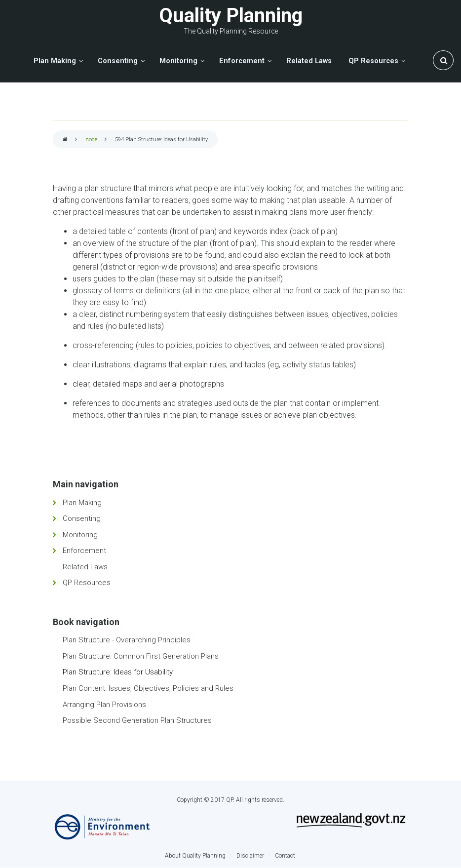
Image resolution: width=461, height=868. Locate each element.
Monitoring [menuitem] (178, 61)
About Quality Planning (195, 856)
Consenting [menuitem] (118, 61)
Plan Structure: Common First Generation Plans (141, 656)
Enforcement (84, 551)
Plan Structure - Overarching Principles (127, 640)
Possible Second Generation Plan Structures (137, 720)
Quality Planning (231, 16)
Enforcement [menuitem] (242, 61)
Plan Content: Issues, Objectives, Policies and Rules (148, 688)
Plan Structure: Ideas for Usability (118, 672)
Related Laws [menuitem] (309, 61)
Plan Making (82, 503)
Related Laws (85, 567)
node (91, 139)
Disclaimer (250, 856)
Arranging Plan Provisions (104, 705)
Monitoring (80, 535)
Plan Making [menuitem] (55, 61)
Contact (285, 856)
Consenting (82, 518)
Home (65, 140)
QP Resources (87, 583)
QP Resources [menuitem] (373, 61)
